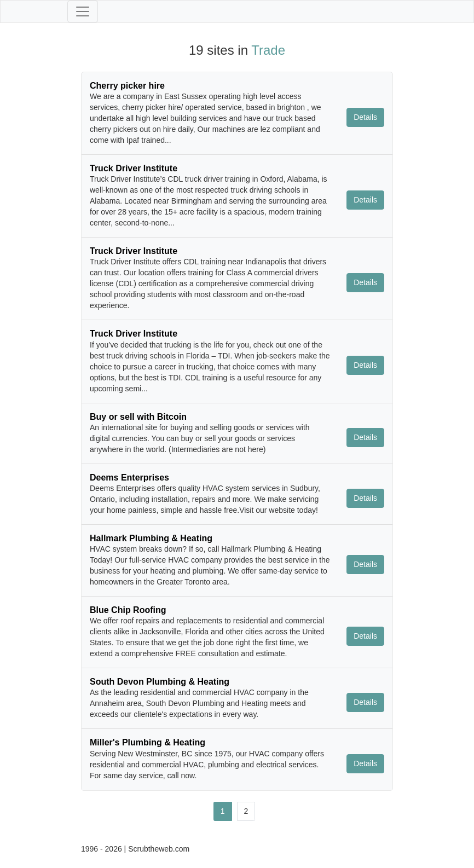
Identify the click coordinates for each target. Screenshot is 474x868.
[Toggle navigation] (83, 11)
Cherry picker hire (127, 86)
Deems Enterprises (129, 478)
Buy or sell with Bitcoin (138, 417)
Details (365, 117)
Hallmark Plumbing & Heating (151, 538)
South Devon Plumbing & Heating (160, 682)
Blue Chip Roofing (128, 610)
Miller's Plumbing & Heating (148, 742)
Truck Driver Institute (134, 168)
